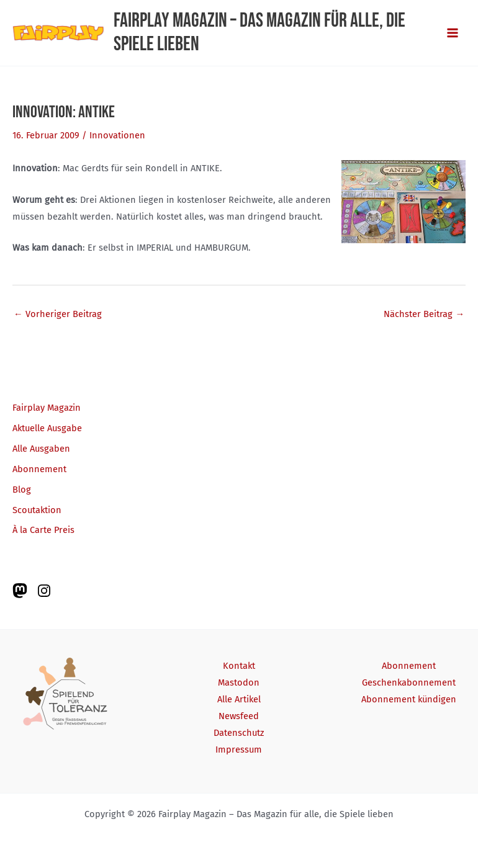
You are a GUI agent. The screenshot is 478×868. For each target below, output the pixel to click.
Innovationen (117, 135)
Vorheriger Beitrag (58, 314)
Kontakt (239, 666)
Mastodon (239, 682)
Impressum (239, 749)
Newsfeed (239, 716)
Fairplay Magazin (47, 408)
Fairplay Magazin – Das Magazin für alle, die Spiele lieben (259, 33)
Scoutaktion (37, 510)
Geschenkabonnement (409, 682)
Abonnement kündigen (409, 699)
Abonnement (39, 469)
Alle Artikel (239, 699)
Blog (22, 490)
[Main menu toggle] (453, 33)
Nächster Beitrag (424, 314)
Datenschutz (239, 733)
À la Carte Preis (43, 530)
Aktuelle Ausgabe (47, 428)
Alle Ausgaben (41, 449)
